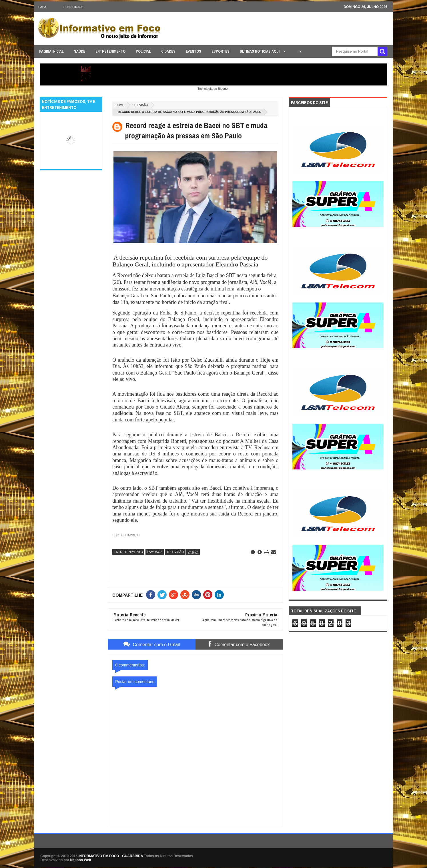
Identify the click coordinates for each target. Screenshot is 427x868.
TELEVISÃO (140, 105)
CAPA (42, 7)
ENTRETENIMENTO (110, 51)
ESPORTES (221, 51)
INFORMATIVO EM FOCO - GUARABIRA (111, 856)
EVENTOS (193, 51)
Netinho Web (80, 860)
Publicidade (73, 7)
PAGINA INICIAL (51, 51)
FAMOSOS (155, 552)
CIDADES (168, 51)
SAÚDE (80, 51)
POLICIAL (143, 51)
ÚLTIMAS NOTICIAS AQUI (260, 51)
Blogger (223, 89)
